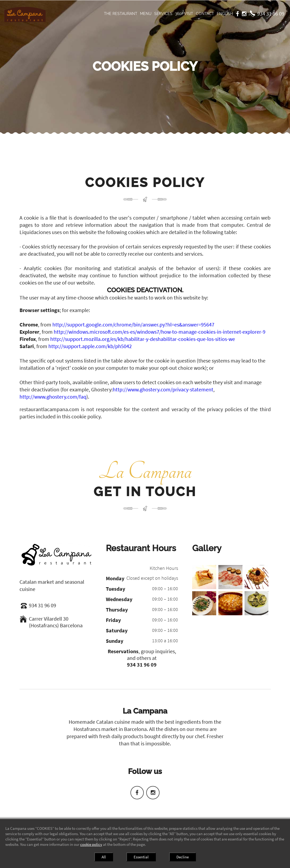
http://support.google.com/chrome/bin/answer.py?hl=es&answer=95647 (133, 324)
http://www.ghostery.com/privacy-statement (163, 389)
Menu (146, 14)
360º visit (184, 14)
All (104, 857)
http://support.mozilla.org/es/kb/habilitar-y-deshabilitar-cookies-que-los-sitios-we (143, 339)
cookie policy (91, 844)
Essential (141, 857)
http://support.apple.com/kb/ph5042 (90, 346)
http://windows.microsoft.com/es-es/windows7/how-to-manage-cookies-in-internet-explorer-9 (160, 332)
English (225, 14)
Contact (205, 14)
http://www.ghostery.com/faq (53, 397)
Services (163, 14)
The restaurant (121, 14)
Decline (183, 857)
